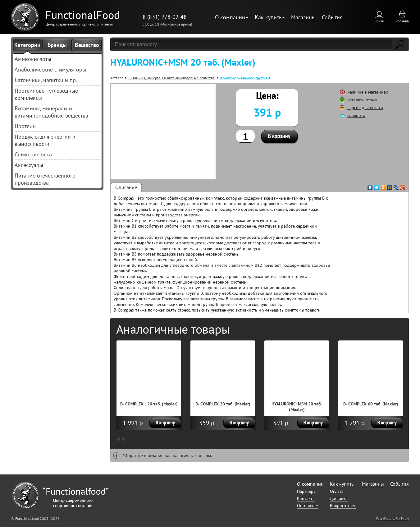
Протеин (25, 126)
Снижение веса (33, 154)
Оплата (337, 491)
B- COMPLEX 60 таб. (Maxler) (371, 404)
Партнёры (307, 491)
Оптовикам (308, 506)
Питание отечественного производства (45, 179)
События (332, 17)
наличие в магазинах (368, 92)
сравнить (356, 115)
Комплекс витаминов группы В (245, 78)
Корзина (402, 21)
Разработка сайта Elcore (393, 518)
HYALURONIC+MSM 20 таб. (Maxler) (297, 407)
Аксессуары (29, 165)
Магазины (303, 17)
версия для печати (365, 108)
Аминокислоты (33, 59)
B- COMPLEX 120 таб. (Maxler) (149, 404)
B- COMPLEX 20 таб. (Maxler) (223, 404)
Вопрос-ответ (343, 506)
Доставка (339, 498)
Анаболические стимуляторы (50, 69)
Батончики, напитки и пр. (46, 80)
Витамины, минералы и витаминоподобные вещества (51, 112)
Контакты (306, 498)
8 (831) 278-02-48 (165, 17)
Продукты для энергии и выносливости (45, 140)
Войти (379, 21)
